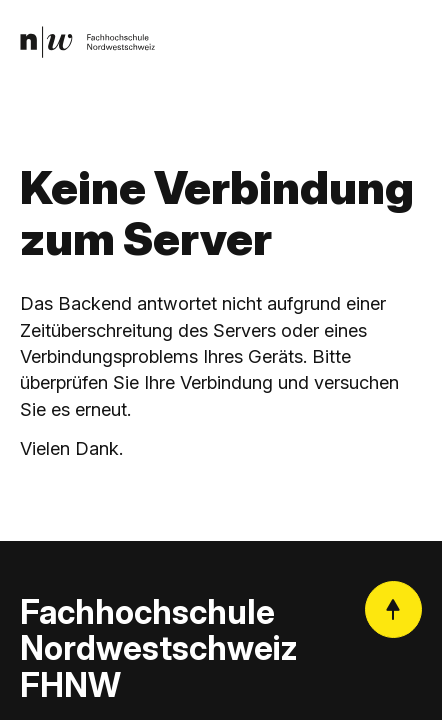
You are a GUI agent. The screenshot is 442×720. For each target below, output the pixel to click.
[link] (88, 41)
